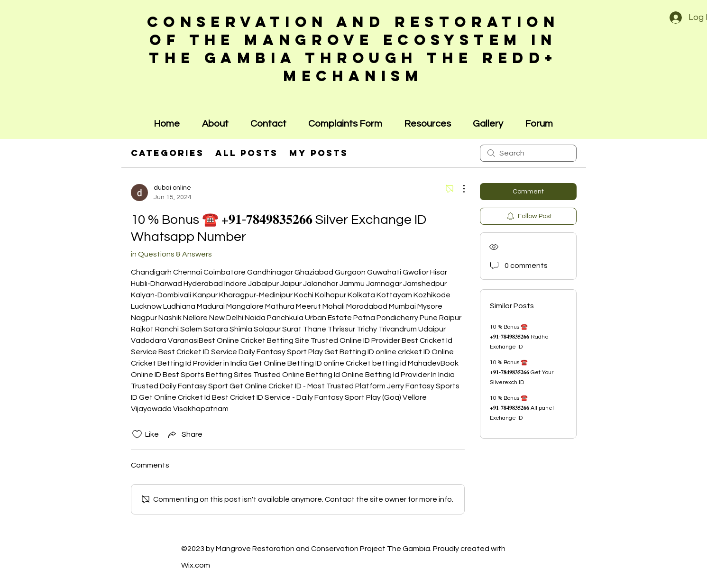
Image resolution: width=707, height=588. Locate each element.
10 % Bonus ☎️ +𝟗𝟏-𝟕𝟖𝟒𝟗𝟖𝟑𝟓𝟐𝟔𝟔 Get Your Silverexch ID (522, 372)
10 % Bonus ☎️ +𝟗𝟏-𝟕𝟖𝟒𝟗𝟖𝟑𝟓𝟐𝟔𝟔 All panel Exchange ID (522, 408)
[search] (528, 153)
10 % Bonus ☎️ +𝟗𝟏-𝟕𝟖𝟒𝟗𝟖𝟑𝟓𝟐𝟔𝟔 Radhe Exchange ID (519, 337)
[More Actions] (459, 189)
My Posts (319, 153)
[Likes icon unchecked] (137, 434)
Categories (167, 153)
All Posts (247, 153)
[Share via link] (184, 434)
